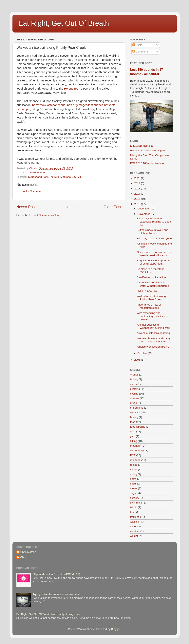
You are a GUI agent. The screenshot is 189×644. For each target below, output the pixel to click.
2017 (138, 194)
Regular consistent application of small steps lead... (155, 262)
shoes (134, 470)
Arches (134, 375)
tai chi (134, 507)
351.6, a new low (147, 291)
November (144, 214)
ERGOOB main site (142, 146)
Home (70, 207)
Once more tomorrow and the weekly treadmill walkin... (154, 254)
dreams (135, 398)
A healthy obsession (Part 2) (153, 347)
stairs (133, 484)
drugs (134, 403)
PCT (133, 455)
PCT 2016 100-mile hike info (147, 163)
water (133, 526)
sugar (134, 493)
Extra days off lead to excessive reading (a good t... (154, 222)
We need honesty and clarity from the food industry (154, 340)
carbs (133, 384)
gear (133, 431)
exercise (31, 172)
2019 (138, 183)
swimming (136, 503)
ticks (133, 512)
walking (42, 172)
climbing (135, 389)
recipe (134, 465)
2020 (138, 178)
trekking (135, 517)
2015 (138, 204)
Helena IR (71, 89)
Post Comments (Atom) (47, 215)
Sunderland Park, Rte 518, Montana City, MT (55, 177)
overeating (136, 451)
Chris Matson (28, 552)
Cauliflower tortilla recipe (151, 277)
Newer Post (26, 207)
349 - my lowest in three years (155, 238)
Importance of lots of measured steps (149, 306)
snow (133, 479)
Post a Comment (32, 191)
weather (135, 531)
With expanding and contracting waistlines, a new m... (152, 316)
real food (135, 460)
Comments (140, 52)
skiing (134, 474)
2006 (138, 360)
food (133, 422)
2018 (138, 189)
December (144, 209)
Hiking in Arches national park (148, 150)
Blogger (116, 629)
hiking (134, 441)
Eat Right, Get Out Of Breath (64, 23)
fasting (134, 417)
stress (134, 488)
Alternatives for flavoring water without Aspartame (153, 284)
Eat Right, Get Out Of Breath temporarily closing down (48, 614)
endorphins (137, 408)
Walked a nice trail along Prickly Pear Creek (151, 298)
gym (133, 436)
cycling (134, 394)
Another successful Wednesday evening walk (153, 326)
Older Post (112, 207)
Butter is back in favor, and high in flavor (152, 232)
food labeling (138, 427)
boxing (134, 379)
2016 (138, 199)
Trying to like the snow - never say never (57, 594)
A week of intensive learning (153, 333)
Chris (24, 557)
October (143, 353)
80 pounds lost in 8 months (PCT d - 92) (56, 574)
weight (134, 536)
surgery (135, 498)
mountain (136, 446)
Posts (137, 45)
